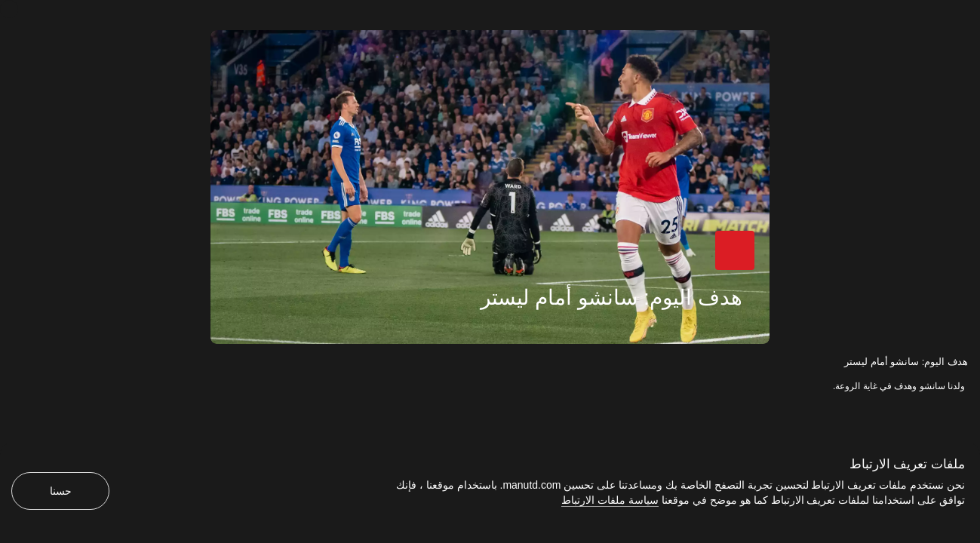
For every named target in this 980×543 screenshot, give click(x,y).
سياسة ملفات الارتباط (610, 500)
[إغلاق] (9, 9)
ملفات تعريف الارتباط (907, 464)
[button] (749, 267)
